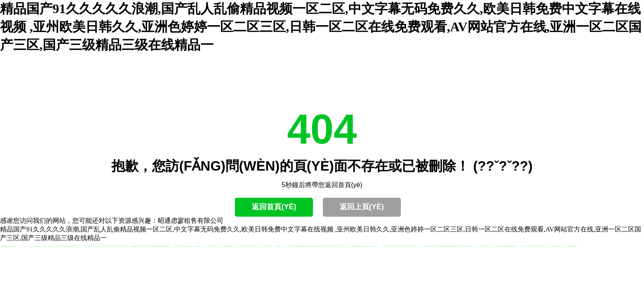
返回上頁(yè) (362, 207)
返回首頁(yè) (274, 207)
